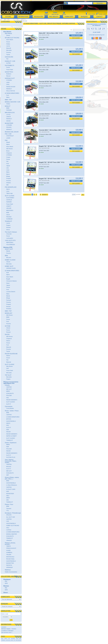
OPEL (8, 84)
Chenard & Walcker (12, 281)
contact (46, 14)
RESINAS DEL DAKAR (12, 132)
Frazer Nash (10, 70)
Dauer (8, 283)
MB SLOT (9, 389)
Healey (8, 44)
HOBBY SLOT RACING (13, 526)
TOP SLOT (8, 375)
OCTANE (8, 326)
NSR (8, 430)
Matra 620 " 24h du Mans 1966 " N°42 (51, 49)
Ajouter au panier (76, 35)
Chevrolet (9, 234)
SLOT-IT (9, 404)
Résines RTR (8, 247)
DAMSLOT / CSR (10, 61)
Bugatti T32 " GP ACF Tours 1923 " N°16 (52, 179)
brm (2, 638)
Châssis (7, 385)
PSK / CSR (8, 134)
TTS (7, 511)
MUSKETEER (9, 123)
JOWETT (9, 206)
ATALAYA (9, 515)
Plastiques (7, 579)
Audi (7, 273)
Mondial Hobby (10, 559)
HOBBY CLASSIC (10, 260)
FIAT (8, 368)
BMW (8, 108)
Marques (84, 17)
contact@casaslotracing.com (97, 35)
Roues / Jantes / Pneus (12, 411)
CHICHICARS (9, 57)
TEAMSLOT (8, 221)
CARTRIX (9, 387)
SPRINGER (9, 567)
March (8, 174)
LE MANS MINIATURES (12, 93)
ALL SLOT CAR (11, 517)
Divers (6, 592)
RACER (7, 335)
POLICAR (9, 396)
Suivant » (45, 195)
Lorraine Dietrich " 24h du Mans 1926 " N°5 (53, 98)
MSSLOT (8, 106)
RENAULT (9, 89)
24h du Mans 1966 (44, 37)
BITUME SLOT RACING (12, 38)
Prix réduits (54, 17)
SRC (8, 500)
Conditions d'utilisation (7, 631)
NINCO (8, 423)
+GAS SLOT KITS (10, 240)
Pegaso (8, 225)
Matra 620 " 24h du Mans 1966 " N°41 (51, 65)
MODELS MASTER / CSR (13, 102)
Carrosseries (9, 406)
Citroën (8, 262)
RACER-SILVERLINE (11, 354)
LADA (8, 82)
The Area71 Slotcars (11, 232)
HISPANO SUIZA (11, 268)
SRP (8, 475)
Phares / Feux (9, 504)
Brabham (9, 74)
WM (7, 185)
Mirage (8, 176)
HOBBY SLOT (9, 266)
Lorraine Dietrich (11, 292)
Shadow (8, 183)
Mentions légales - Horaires (9, 629)
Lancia (8, 46)
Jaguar (8, 166)
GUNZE (8, 550)
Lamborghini (10, 238)
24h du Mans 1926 (44, 102)
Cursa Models (10, 408)
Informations (23, 17)
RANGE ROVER (11, 87)
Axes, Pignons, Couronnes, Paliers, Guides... (11, 461)
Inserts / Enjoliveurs (11, 443)
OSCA (8, 215)
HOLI (8, 528)
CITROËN (9, 80)
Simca (8, 230)
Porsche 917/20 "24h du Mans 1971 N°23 (52, 82)
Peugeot (9, 178)
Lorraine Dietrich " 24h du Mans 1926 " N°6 (53, 114)
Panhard (9, 300)
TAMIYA (8, 546)
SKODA (8, 121)
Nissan (8, 35)
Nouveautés (39, 17)
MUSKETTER (10, 563)
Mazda (8, 251)
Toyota (8, 55)
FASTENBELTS (9, 65)
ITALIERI (9, 555)
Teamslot (9, 509)
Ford (8, 95)
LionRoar (9, 530)
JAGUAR (9, 208)
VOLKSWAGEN (11, 245)
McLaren (9, 257)
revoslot (13, 638)
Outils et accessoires (11, 572)
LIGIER (8, 138)
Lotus (8, 170)
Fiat (7, 59)
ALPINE (8, 63)
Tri (71, 30)
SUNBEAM (9, 219)
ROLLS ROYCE (11, 91)
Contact (99, 17)
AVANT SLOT (9, 249)
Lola (7, 168)
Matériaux (8, 570)
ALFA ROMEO (10, 198)
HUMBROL (9, 553)
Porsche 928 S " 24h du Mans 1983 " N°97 (52, 130)
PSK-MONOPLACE (11, 187)
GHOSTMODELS (11, 421)
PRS (8, 425)
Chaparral (9, 153)
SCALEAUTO (10, 393)
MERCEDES (10, 210)
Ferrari (8, 42)
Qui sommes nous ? (7, 632)
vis (14, 640)
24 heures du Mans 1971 (45, 86)
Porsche (8, 52)
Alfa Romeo (9, 149)
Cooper (8, 157)
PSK (6, 140)
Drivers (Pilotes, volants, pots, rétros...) (12, 478)
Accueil (8, 17)
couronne (8, 640)
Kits (6, 581)
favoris (64, 14)
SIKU (8, 496)
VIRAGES (9, 540)
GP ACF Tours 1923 (44, 151)
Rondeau (9, 309)
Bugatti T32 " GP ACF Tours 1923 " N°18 (52, 146)
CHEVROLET (10, 136)
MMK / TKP (8, 100)
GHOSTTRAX (9, 72)
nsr (9, 638)
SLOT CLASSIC (10, 196)
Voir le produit (76, 38)
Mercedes (9, 50)
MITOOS (9, 419)
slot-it (6, 638)
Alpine (8, 144)
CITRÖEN (9, 155)
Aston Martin (10, 40)
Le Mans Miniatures (12, 485)
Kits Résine (7, 32)
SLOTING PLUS (11, 457)
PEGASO (9, 127)
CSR (8, 521)
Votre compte (92, 14)
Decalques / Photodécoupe (13, 513)
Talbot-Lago (9, 193)
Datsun (8, 341)
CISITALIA (9, 200)
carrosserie (18, 640)
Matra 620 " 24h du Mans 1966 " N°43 (51, 33)
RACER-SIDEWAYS (12, 400)
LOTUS (8, 115)
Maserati (9, 48)
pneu (12, 640)
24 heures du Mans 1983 (45, 134)
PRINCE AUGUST (11, 548)
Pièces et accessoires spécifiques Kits (11, 383)
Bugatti (8, 279)
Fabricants (69, 17)
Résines (6, 586)
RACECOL (9, 565)
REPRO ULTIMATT (11, 436)
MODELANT (9, 313)
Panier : (101, 14)
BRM (6, 256)
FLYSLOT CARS (11, 489)
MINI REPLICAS (10, 113)
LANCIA (8, 117)
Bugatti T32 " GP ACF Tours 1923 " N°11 (52, 162)
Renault (8, 227)
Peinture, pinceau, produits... (10, 544)
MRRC (8, 391)
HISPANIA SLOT (10, 78)
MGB (8, 213)
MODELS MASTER (12, 534)
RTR (6, 583)
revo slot (19, 638)
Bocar (8, 151)
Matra (8, 97)
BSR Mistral (8, 33)
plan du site (55, 14)
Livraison (4, 627)
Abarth (8, 142)
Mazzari (8, 76)
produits (78, 194)
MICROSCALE (10, 557)
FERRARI (9, 110)
